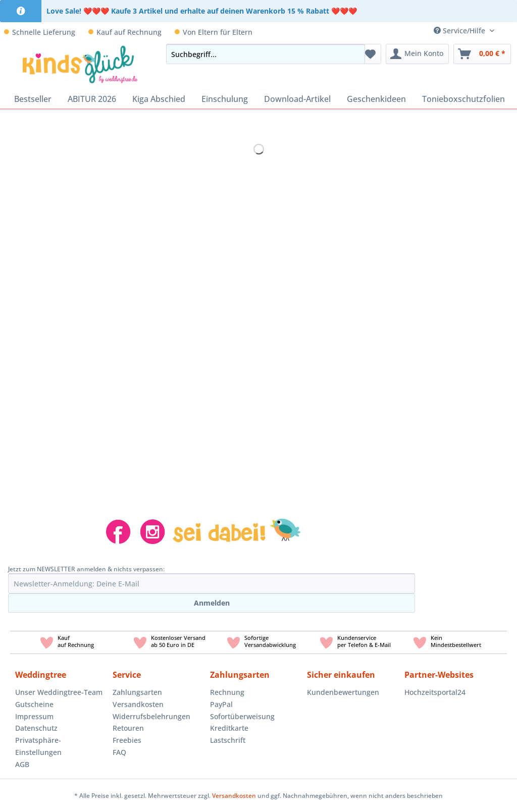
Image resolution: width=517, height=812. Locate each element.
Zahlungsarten (137, 692)
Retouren (128, 728)
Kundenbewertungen (343, 692)
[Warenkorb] (482, 54)
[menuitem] (509, 31)
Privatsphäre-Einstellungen (38, 746)
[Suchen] (354, 54)
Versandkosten (138, 704)
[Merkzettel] (370, 54)
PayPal (221, 704)
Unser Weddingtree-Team (59, 692)
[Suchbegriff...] (266, 54)
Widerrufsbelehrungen (151, 716)
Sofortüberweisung (242, 716)
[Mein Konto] (417, 54)
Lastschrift (228, 740)
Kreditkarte (229, 728)
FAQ (119, 752)
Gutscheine (34, 704)
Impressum (34, 716)
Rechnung (227, 692)
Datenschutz (36, 728)
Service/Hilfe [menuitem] (460, 31)
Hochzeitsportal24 (435, 692)
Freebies (127, 740)
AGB (22, 764)
